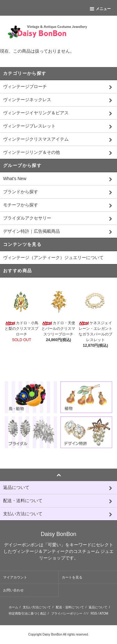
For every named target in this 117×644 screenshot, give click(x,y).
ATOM (104, 613)
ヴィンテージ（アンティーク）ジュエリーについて (53, 257)
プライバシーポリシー (67, 613)
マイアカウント (15, 577)
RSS (94, 613)
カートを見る (72, 577)
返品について (98, 607)
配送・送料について (70, 607)
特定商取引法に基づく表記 (27, 613)
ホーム (13, 607)
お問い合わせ (13, 590)
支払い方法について (37, 607)
